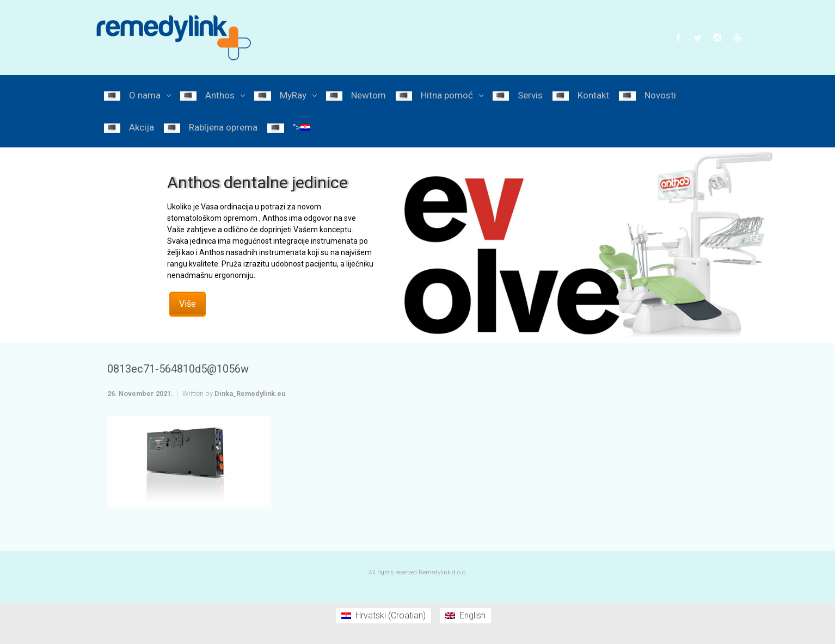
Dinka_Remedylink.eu (250, 394)
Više (188, 303)
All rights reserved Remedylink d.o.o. (418, 572)
